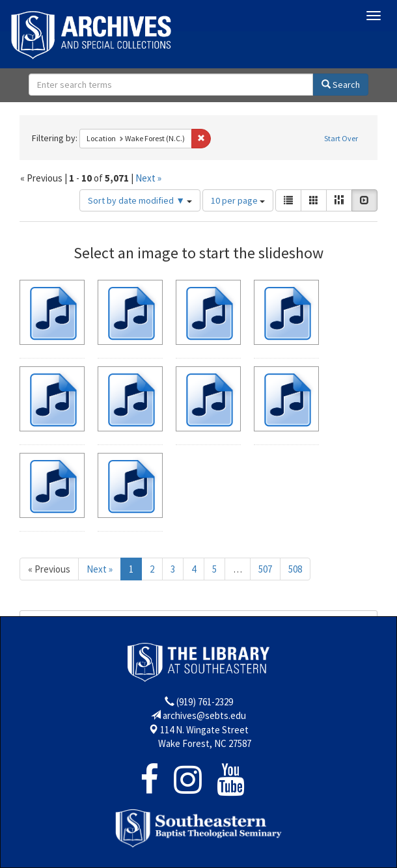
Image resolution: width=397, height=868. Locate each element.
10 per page (238, 200)
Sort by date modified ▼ (140, 200)
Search (341, 85)
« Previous (49, 569)
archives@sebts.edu (204, 715)
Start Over (341, 138)
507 (265, 569)
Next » (148, 178)
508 (295, 569)
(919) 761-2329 (205, 702)
